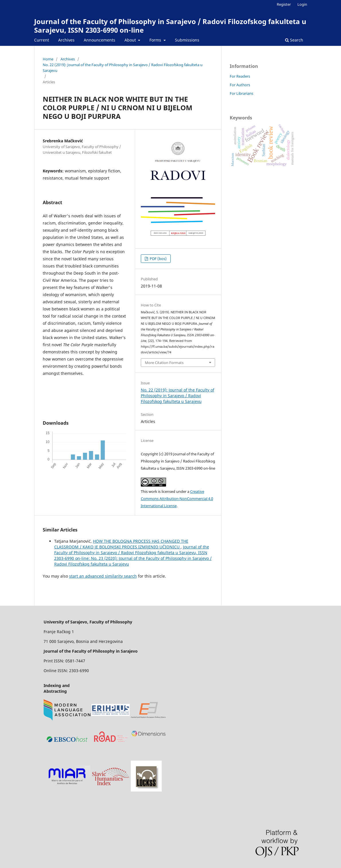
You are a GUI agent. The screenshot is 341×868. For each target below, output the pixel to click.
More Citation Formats (164, 363)
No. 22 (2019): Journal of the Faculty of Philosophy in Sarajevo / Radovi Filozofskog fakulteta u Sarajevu (123, 68)
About (131, 40)
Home (48, 59)
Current (42, 40)
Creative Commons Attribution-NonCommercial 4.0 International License (177, 499)
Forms (156, 40)
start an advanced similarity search (103, 576)
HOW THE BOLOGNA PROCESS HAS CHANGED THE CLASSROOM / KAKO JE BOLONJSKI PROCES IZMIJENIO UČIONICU (121, 544)
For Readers (240, 76)
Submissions (187, 40)
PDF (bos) (158, 259)
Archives (66, 40)
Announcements (100, 40)
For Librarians (241, 93)
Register (284, 4)
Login (302, 4)
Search (294, 40)
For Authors (240, 85)
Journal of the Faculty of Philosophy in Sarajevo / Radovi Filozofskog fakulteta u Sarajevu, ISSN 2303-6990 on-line (170, 26)
